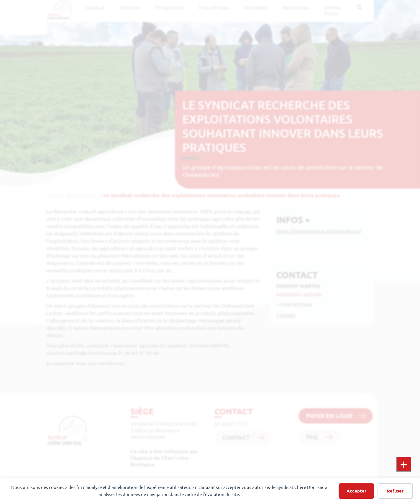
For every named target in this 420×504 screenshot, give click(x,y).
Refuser (395, 491)
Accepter (356, 491)
